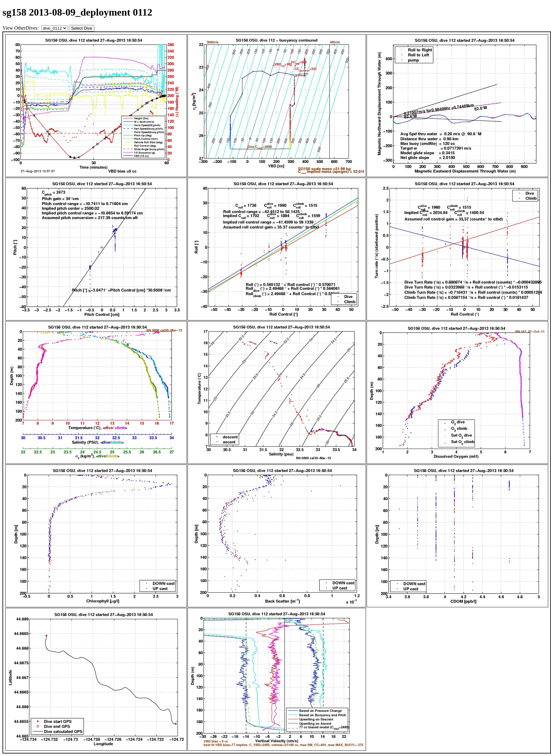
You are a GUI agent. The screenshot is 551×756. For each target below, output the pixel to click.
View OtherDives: (21, 28)
